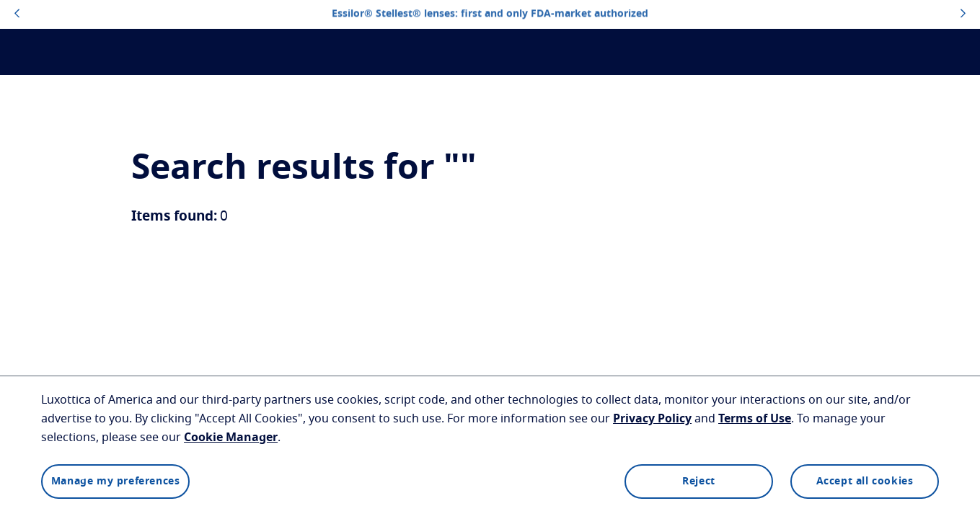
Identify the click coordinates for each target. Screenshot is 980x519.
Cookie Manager (231, 438)
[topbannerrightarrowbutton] (963, 14)
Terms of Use (755, 419)
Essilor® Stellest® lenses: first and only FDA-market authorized (490, 14)
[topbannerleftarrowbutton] (17, 14)
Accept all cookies (865, 482)
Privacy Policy (652, 419)
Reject (699, 482)
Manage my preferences (116, 482)
